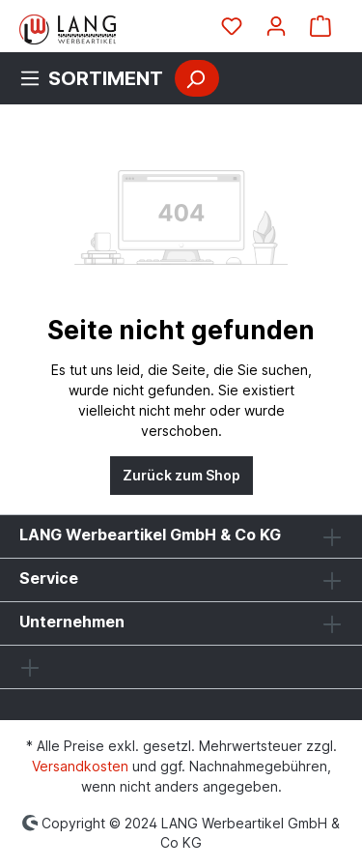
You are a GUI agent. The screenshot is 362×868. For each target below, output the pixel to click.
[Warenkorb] (320, 26)
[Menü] (97, 78)
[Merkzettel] (232, 26)
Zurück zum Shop (181, 475)
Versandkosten (80, 766)
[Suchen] (197, 78)
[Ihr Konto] (276, 26)
